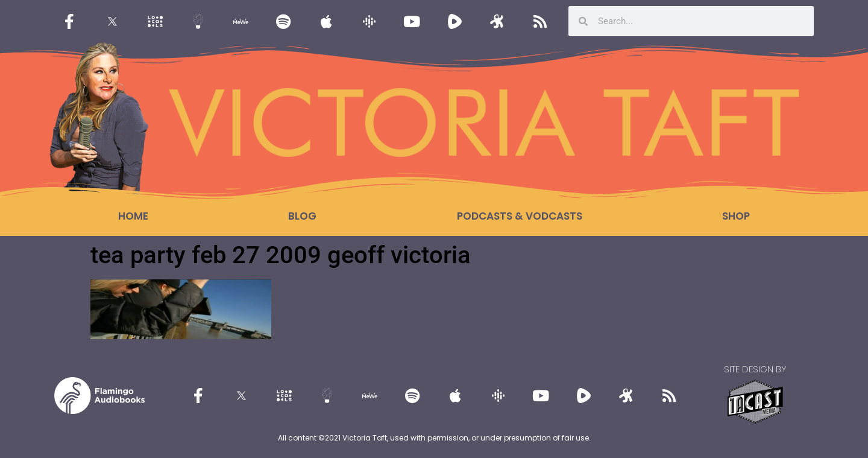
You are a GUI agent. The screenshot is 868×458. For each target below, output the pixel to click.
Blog (302, 216)
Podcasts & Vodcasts (520, 216)
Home (133, 216)
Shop (736, 216)
